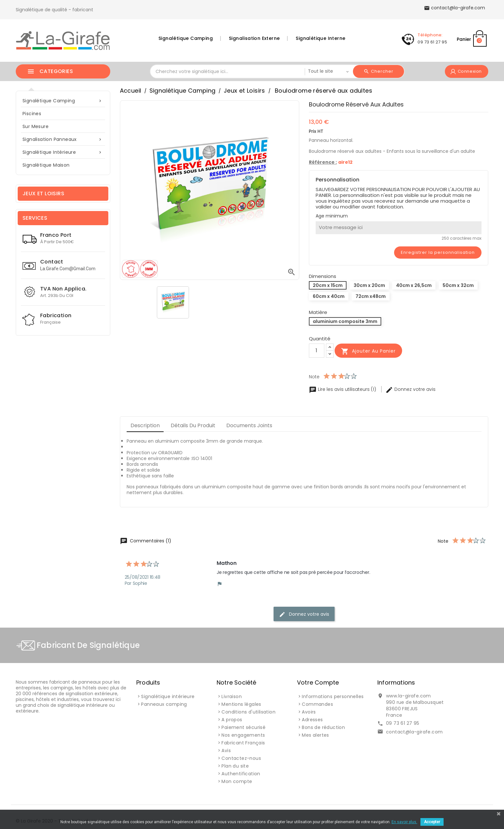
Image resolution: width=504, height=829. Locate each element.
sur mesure (36, 126)
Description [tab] (145, 425)
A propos (232, 720)
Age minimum (332, 216)
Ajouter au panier (368, 351)
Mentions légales (241, 704)
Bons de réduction (323, 727)
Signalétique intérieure (63, 152)
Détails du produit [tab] (193, 425)
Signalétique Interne (320, 38)
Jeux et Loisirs (43, 193)
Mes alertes (315, 735)
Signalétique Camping (186, 38)
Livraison (232, 696)
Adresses (312, 720)
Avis (226, 751)
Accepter (432, 822)
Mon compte (237, 781)
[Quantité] (317, 351)
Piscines (32, 114)
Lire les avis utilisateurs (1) (343, 389)
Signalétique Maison (46, 165)
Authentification (241, 774)
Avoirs (309, 712)
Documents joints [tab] (249, 425)
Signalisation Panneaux (63, 139)
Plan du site (235, 766)
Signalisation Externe (254, 38)
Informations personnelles (333, 696)
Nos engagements (243, 735)
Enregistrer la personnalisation (438, 252)
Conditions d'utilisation (248, 712)
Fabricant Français (243, 743)
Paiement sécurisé (243, 727)
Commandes (317, 704)
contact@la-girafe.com (414, 732)
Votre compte (318, 682)
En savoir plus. (404, 822)
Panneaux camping (164, 704)
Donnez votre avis (410, 389)
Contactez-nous (241, 758)
